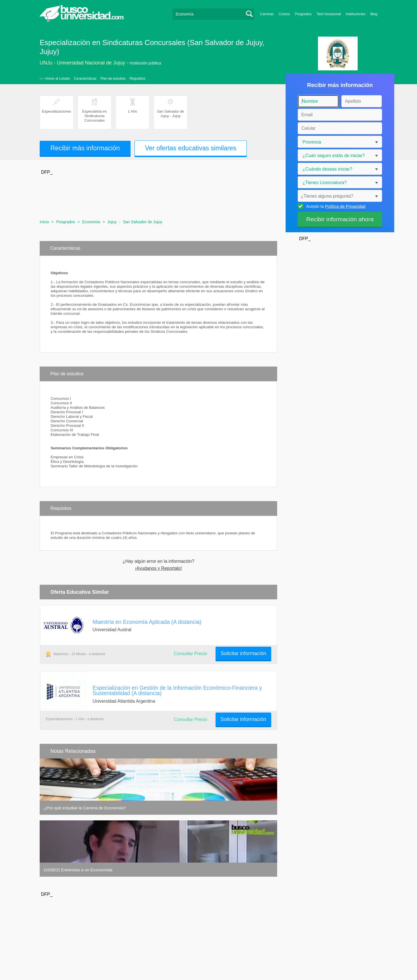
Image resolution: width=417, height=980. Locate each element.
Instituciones (356, 14)
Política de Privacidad (345, 206)
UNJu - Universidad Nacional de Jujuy (82, 63)
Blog (374, 14)
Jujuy (112, 222)
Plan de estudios (113, 79)
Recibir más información (85, 148)
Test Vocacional (329, 14)
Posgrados (303, 14)
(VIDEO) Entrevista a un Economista (78, 870)
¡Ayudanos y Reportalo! (159, 568)
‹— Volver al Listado (55, 79)
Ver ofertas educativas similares (191, 148)
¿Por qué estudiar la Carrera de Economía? (85, 808)
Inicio (44, 222)
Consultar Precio (190, 654)
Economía (91, 222)
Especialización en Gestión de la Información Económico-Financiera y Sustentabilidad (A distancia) (177, 690)
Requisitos (138, 79)
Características (85, 79)
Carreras (267, 14)
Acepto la (335, 206)
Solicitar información (243, 653)
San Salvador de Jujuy (143, 222)
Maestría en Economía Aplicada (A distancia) (147, 622)
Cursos (284, 14)
